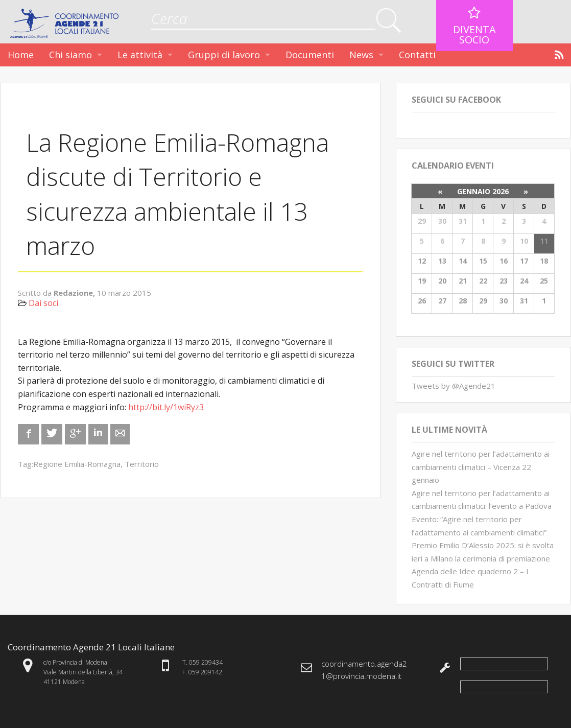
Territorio (142, 464)
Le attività (140, 55)
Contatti (417, 55)
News (361, 55)
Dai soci (43, 303)
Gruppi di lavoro (224, 55)
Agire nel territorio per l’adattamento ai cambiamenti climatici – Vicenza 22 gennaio (481, 467)
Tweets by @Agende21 (454, 386)
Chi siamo (70, 55)
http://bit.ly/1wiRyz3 (166, 407)
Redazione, (75, 293)
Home (21, 55)
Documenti (310, 55)
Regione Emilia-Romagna (77, 464)
